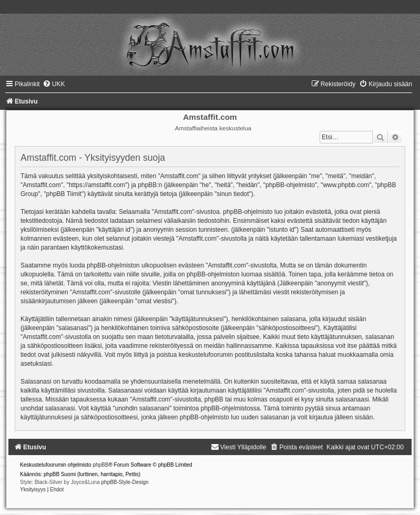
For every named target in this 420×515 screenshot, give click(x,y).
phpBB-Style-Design (125, 482)
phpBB (100, 465)
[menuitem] (54, 84)
